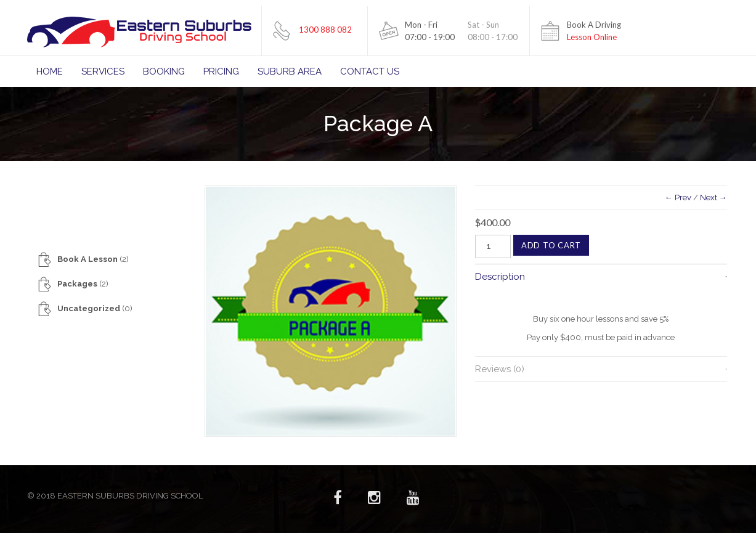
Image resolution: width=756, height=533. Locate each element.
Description (500, 277)
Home (50, 71)
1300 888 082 (325, 30)
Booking (164, 71)
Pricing (221, 71)
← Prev (678, 197)
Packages (77, 284)
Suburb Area (290, 71)
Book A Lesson (87, 259)
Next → (713, 197)
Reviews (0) (500, 369)
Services (103, 71)
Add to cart (551, 245)
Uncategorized (89, 308)
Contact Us (370, 71)
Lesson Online (592, 37)
